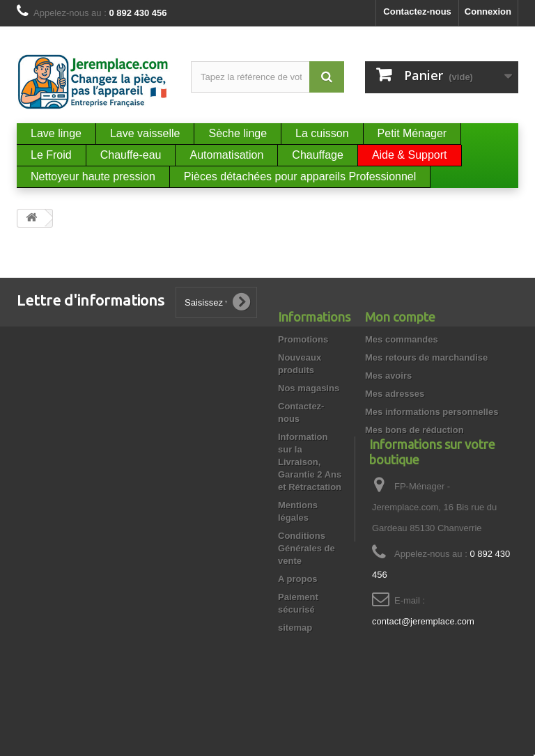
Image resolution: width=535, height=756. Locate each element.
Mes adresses (395, 394)
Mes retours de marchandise (426, 357)
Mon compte (400, 317)
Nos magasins (309, 388)
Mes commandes (402, 339)
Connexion (488, 11)
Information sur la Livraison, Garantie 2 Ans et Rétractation (310, 462)
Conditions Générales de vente (307, 548)
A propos (298, 579)
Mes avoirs (388, 376)
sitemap (295, 628)
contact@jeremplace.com (423, 664)
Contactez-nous (417, 11)
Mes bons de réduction (414, 430)
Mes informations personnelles (432, 412)
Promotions (303, 339)
